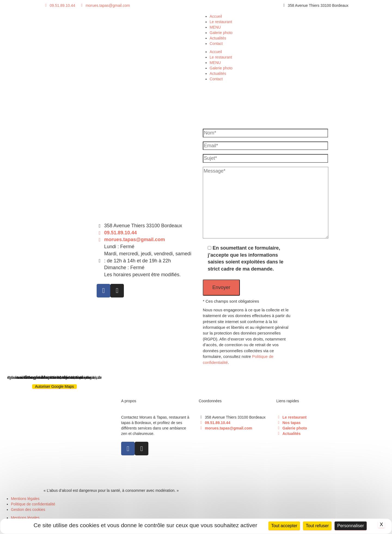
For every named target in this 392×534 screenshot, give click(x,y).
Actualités (218, 38)
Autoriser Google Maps (54, 386)
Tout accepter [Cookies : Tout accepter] (284, 526)
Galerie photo (221, 33)
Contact (216, 44)
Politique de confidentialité (33, 504)
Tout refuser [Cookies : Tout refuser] (317, 526)
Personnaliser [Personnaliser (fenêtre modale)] (351, 526)
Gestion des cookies (28, 510)
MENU (215, 27)
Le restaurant (221, 22)
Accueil (216, 16)
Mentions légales (25, 499)
